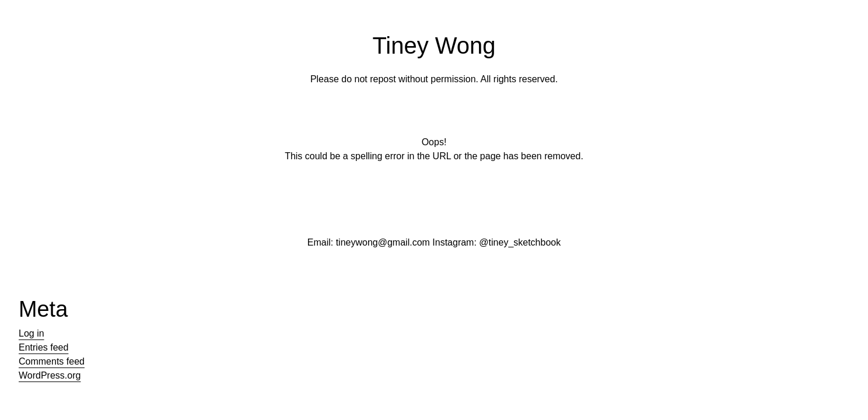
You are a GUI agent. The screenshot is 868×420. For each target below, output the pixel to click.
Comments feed (52, 361)
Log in (32, 333)
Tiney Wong (434, 45)
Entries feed (43, 347)
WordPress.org (50, 375)
